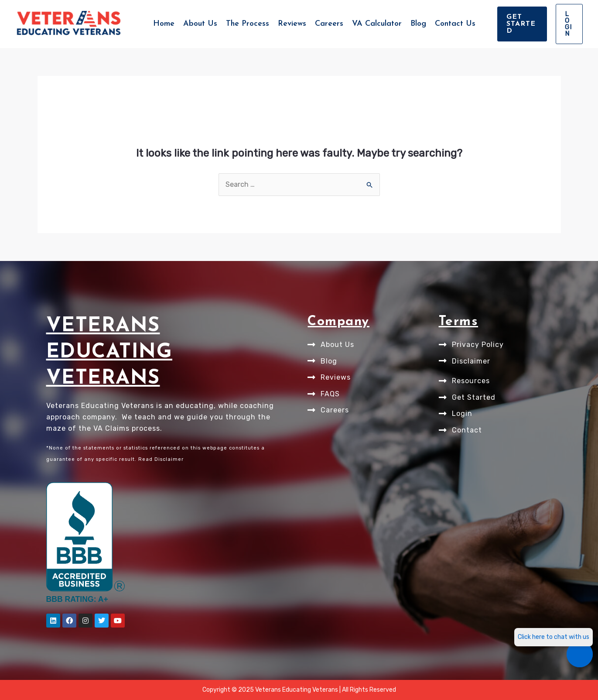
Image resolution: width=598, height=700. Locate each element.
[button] (522, 24)
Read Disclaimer (161, 459)
